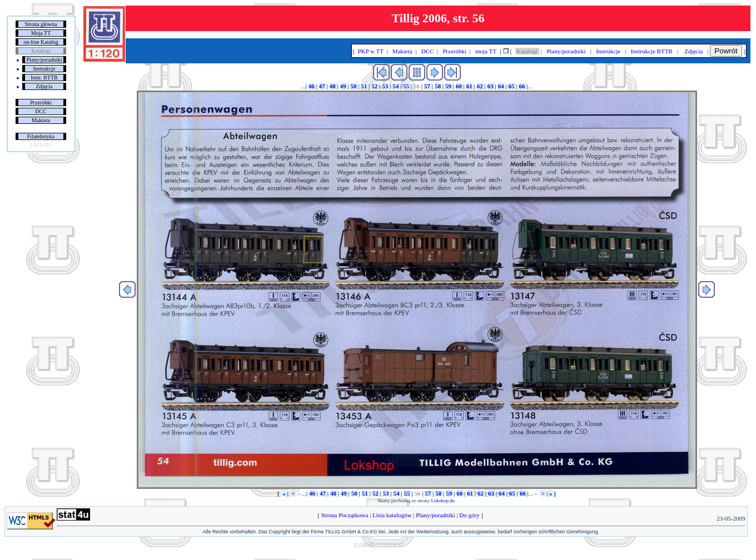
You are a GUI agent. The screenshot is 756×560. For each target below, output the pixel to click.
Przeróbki (41, 102)
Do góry (470, 515)
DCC (41, 111)
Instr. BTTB (44, 77)
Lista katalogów (392, 515)
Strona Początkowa (345, 515)
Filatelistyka (41, 136)
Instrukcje (44, 69)
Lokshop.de (442, 501)
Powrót (726, 51)
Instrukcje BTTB (651, 51)
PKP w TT (371, 51)
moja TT (486, 51)
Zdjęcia (44, 86)
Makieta (41, 120)
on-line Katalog (41, 42)
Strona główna (41, 24)
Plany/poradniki (44, 60)
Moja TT (41, 33)
